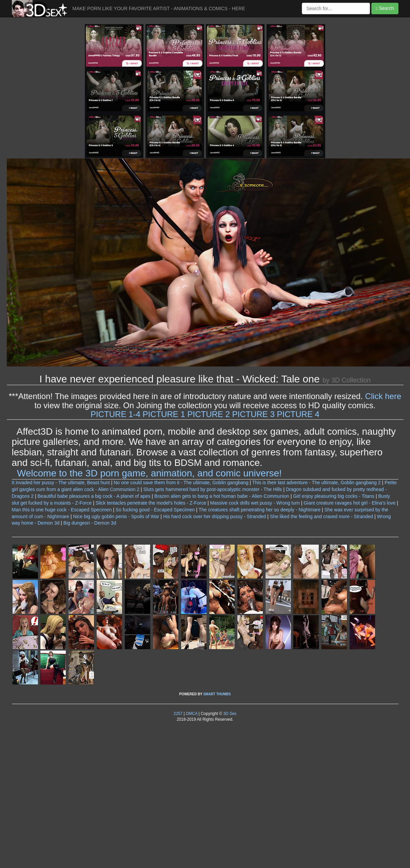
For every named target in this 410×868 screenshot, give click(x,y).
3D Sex (229, 714)
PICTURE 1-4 (115, 414)
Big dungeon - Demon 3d (90, 523)
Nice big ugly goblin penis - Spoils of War (116, 516)
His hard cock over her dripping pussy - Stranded (214, 516)
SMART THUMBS (217, 694)
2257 (178, 714)
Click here (383, 396)
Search (385, 8)
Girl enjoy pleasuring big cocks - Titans (334, 496)
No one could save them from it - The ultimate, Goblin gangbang (181, 483)
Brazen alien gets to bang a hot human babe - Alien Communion (222, 496)
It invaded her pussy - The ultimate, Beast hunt (61, 483)
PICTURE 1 (164, 414)
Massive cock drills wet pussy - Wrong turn (255, 503)
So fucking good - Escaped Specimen (155, 510)
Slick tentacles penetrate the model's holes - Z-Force (151, 503)
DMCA (192, 714)
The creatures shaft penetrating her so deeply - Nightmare (260, 510)
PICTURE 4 (298, 414)
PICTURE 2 (208, 414)
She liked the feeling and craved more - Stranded (321, 516)
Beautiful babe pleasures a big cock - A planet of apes (94, 496)
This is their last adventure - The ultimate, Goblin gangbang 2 (317, 483)
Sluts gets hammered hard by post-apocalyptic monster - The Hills (213, 489)
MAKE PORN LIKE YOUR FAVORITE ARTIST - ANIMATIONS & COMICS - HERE (159, 8)
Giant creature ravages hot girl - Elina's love (349, 503)
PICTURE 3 (253, 414)
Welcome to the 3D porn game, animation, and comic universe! (149, 473)
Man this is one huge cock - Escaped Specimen (62, 510)
